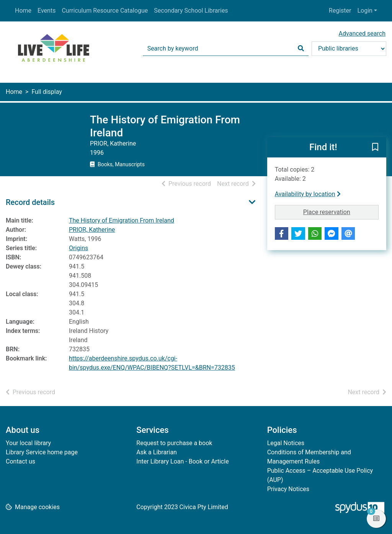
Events (47, 11)
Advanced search (362, 34)
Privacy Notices (288, 489)
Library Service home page (42, 452)
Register (340, 11)
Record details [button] (30, 202)
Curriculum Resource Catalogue (105, 11)
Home (23, 11)
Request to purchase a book (174, 443)
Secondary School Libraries (191, 11)
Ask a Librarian (157, 452)
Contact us (20, 461)
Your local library (28, 443)
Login (365, 11)
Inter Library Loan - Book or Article (182, 461)
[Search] (301, 49)
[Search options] (349, 49)
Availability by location (308, 194)
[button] (375, 148)
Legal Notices (286, 443)
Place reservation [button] (341, 211)
